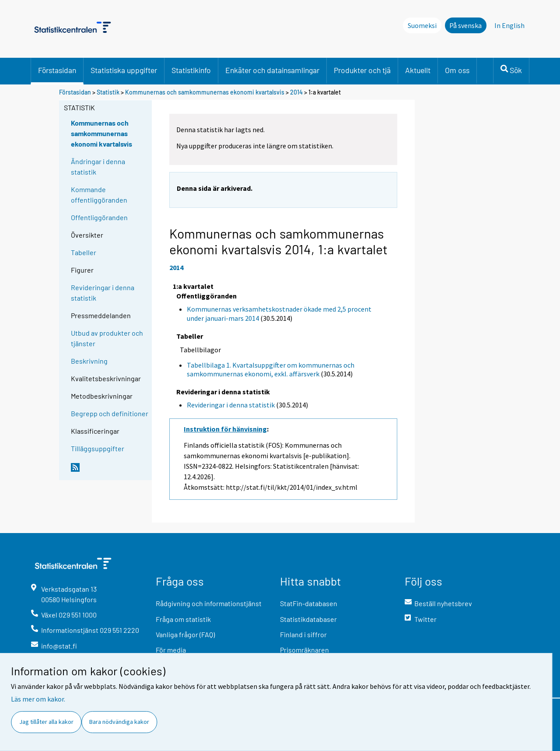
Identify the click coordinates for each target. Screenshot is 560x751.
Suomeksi (422, 25)
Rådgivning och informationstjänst (209, 603)
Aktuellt (418, 70)
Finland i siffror (303, 634)
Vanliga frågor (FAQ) (185, 634)
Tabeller (84, 252)
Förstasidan (57, 70)
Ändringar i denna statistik (98, 167)
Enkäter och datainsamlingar (272, 70)
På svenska (465, 25)
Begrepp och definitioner (110, 413)
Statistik (108, 92)
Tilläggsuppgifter (98, 448)
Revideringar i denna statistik (103, 293)
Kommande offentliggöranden (99, 195)
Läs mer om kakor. (38, 699)
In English (509, 25)
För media (171, 650)
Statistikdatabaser (308, 619)
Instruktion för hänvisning (225, 429)
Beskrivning (89, 361)
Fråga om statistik (183, 619)
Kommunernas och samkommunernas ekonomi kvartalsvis (205, 92)
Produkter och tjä (362, 70)
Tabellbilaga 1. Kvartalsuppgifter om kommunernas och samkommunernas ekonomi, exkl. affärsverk (271, 370)
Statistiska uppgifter (124, 70)
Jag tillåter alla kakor (46, 722)
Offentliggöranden (99, 217)
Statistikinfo (191, 70)
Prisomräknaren (304, 650)
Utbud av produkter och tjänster (107, 338)
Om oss (457, 70)
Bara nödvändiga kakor (119, 722)
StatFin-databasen (309, 603)
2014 (296, 92)
